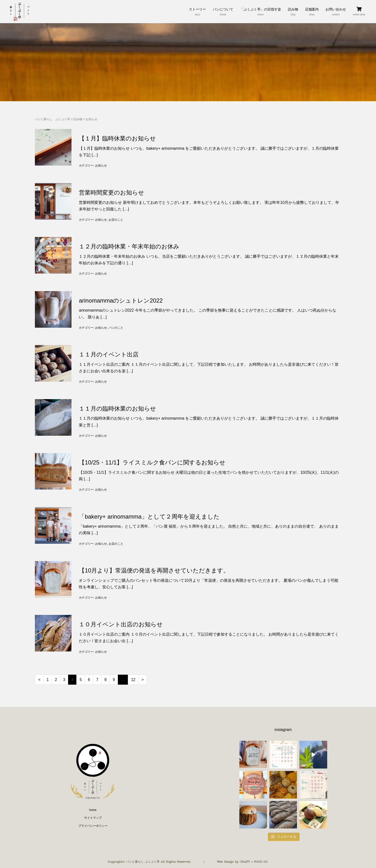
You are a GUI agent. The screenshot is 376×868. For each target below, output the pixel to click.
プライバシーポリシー (93, 826)
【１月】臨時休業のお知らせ (117, 138)
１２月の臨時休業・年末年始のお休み (129, 246)
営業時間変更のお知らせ (112, 192)
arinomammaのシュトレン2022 (121, 301)
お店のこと (116, 220)
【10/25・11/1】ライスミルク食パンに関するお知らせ (152, 462)
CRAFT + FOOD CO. (254, 862)
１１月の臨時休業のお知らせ (117, 409)
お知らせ (101, 166)
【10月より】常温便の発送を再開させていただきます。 (154, 570)
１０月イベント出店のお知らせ (121, 624)
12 (133, 680)
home (93, 810)
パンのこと (116, 328)
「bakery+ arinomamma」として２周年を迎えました (149, 517)
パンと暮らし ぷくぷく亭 (52, 119)
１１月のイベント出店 (109, 354)
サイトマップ (93, 818)
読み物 (78, 119)
